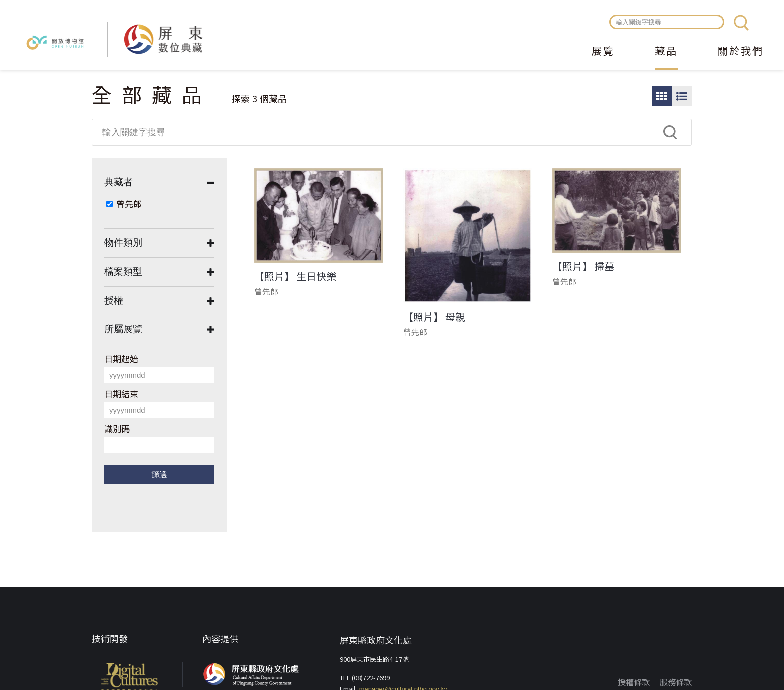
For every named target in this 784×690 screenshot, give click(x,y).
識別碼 (117, 429)
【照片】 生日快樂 (295, 276)
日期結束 (121, 394)
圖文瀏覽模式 (682, 96)
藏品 (666, 52)
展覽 (603, 52)
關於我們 (741, 52)
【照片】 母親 (434, 317)
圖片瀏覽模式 (662, 96)
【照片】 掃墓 (583, 266)
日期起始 (121, 359)
